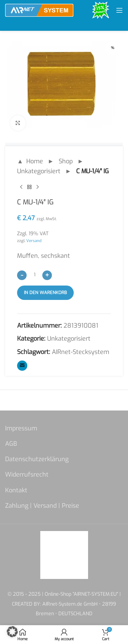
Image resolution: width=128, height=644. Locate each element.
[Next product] (38, 187)
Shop (66, 161)
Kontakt (16, 490)
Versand (34, 241)
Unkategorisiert (39, 171)
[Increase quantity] (47, 275)
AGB (11, 444)
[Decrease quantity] (22, 275)
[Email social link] (22, 366)
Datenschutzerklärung (37, 459)
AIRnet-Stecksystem (81, 352)
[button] (12, 632)
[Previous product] (21, 187)
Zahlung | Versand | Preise (42, 506)
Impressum (21, 428)
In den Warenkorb (45, 293)
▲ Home (30, 161)
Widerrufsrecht (27, 475)
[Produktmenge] (34, 275)
